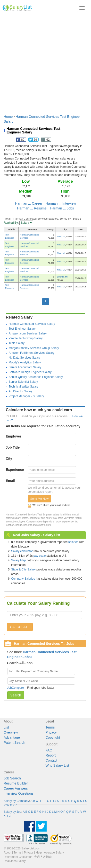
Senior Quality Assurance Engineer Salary (36, 377)
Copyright (53, 737)
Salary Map (19, 560)
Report (51, 755)
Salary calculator (22, 551)
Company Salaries (23, 579)
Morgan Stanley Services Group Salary (34, 348)
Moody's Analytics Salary (25, 362)
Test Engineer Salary (22, 329)
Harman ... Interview (61, 203)
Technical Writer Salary (24, 387)
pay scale (40, 556)
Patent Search (14, 743)
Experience (15, 470)
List (6, 727)
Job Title (13, 447)
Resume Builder (16, 783)
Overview (11, 732)
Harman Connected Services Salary (32, 324)
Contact (51, 760)
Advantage (12, 737)
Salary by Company (16, 801)
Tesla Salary (17, 343)
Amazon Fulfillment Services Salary (32, 353)
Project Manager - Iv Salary (26, 396)
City (9, 458)
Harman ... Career (29, 203)
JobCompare (16, 688)
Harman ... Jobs (62, 208)
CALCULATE (20, 627)
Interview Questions (19, 793)
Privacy (51, 732)
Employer (14, 436)
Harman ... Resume (32, 208)
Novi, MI (61, 236)
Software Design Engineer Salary (30, 372)
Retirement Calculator (18, 857)
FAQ (49, 750)
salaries (73, 542)
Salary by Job (12, 812)
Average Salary (54, 853)
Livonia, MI (62, 277)
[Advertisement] (45, 63)
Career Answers (16, 788)
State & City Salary (23, 569)
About (7, 853)
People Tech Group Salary (26, 338)
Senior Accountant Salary (25, 367)
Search (16, 695)
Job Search (12, 778)
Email (10, 481)
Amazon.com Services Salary (28, 333)
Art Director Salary (21, 391)
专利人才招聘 (43, 857)
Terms (50, 727)
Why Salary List (57, 765)
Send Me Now (39, 499)
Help (39, 853)
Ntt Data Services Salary (25, 358)
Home (8, 117)
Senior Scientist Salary (23, 382)
